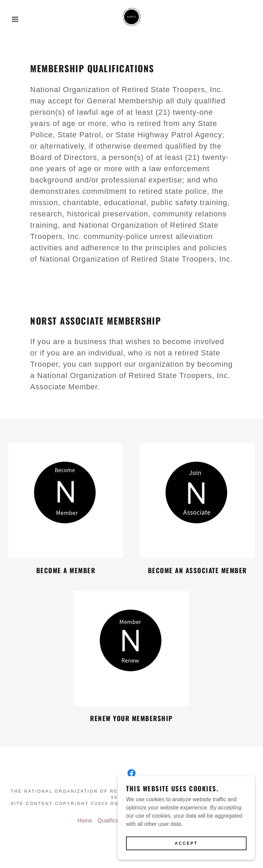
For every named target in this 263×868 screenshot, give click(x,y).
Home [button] (85, 821)
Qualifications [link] (114, 821)
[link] (131, 19)
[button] (13, 19)
